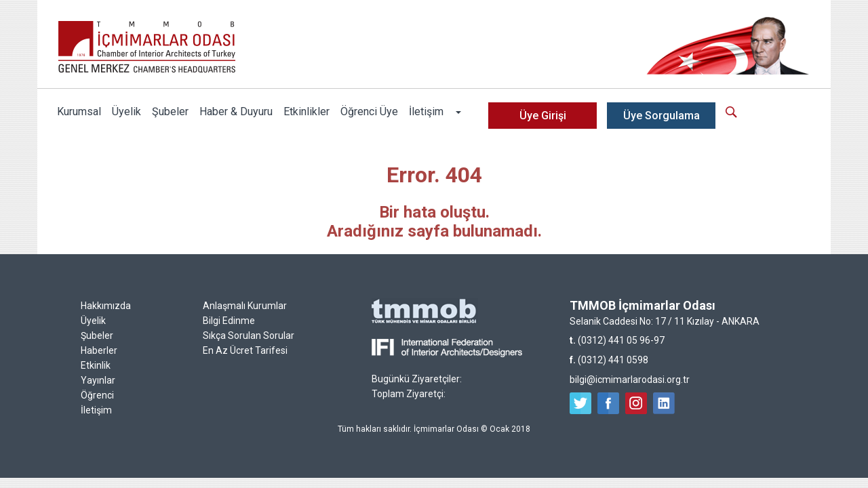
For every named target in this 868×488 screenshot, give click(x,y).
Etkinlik (96, 365)
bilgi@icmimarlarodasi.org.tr (630, 380)
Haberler (99, 350)
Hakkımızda (106, 306)
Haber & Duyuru (236, 111)
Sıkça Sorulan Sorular (249, 335)
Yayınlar (98, 380)
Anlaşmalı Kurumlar (245, 306)
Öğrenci (97, 395)
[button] (458, 112)
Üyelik (126, 111)
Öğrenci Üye (369, 111)
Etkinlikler (307, 111)
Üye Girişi (543, 116)
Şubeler (170, 111)
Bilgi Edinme (229, 321)
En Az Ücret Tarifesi (245, 350)
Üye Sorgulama (662, 116)
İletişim (426, 111)
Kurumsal (79, 111)
